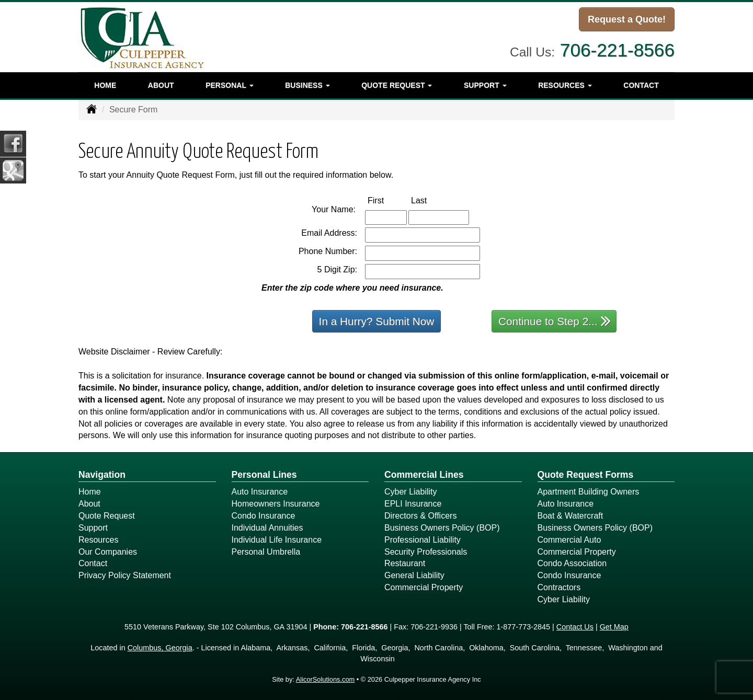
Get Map (614, 627)
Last (430, 200)
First (387, 200)
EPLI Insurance (413, 504)
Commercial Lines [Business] (424, 475)
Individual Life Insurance (277, 540)
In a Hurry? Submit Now (377, 321)
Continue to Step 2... (555, 321)
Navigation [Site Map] (102, 475)
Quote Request (107, 516)
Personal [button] (229, 85)
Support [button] (485, 85)
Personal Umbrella (266, 552)
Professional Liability (423, 540)
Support (93, 528)
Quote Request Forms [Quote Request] (586, 475)
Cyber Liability (410, 492)
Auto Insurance (260, 492)
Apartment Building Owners (589, 492)
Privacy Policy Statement (125, 575)
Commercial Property (424, 587)
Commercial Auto (569, 540)
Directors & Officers (420, 516)
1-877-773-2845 (523, 627)
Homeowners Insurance (276, 504)
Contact (641, 85)
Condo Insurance (264, 516)
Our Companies (108, 552)
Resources (98, 540)
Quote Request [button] (397, 85)
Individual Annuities (267, 528)
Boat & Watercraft (571, 516)
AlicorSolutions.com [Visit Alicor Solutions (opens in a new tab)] (325, 679)
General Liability (414, 575)
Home (105, 85)
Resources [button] (565, 85)
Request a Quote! (627, 19)
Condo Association (572, 563)
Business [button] (307, 85)
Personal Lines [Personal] (264, 475)
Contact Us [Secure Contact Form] (575, 627)
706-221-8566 (617, 49)
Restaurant (405, 563)
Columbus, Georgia (160, 648)
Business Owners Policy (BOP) (442, 528)
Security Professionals (426, 552)
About (161, 85)
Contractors (559, 587)
